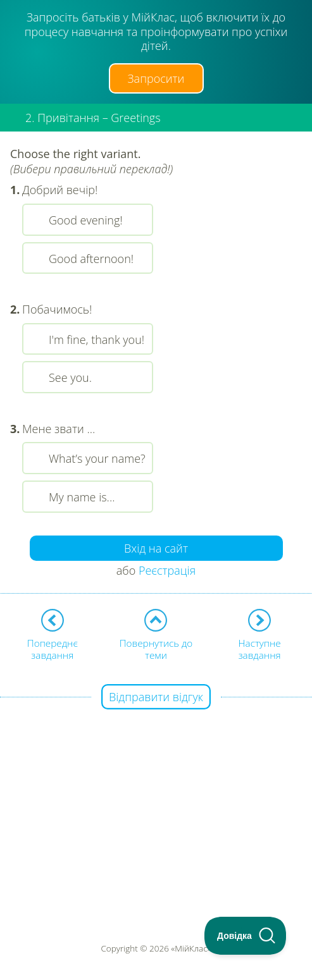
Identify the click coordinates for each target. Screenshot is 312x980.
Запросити (156, 78)
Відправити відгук (156, 697)
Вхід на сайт (156, 548)
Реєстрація (167, 570)
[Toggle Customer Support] (246, 936)
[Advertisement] (156, 787)
